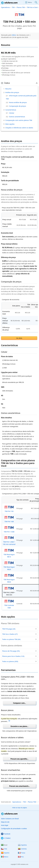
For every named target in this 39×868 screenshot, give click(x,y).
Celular (12, 113)
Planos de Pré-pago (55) (11, 651)
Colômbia (22, 849)
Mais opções (10, 124)
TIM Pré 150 (9, 508)
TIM (13, 7)
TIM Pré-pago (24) (9, 629)
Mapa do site (5, 822)
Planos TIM (21, 7)
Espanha (5, 853)
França (22, 853)
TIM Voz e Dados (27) (10, 634)
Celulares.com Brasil (9, 3)
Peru (21, 857)
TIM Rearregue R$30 (9, 578)
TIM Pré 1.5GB (9, 529)
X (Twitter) (6, 838)
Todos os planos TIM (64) (11, 639)
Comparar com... (20, 703)
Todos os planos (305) (10, 661)
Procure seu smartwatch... (19, 786)
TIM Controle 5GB (9, 604)
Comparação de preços (18, 106)
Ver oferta (19, 338)
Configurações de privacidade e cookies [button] (14, 829)
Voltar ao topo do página (19, 808)
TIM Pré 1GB (9, 519)
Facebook (6, 834)
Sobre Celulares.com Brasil (10, 819)
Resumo (8, 89)
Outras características (17, 117)
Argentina (22, 845)
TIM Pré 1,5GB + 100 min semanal (9, 540)
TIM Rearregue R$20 (9, 565)
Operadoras (5, 7)
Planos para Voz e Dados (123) (13, 656)
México (5, 857)
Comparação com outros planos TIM (19, 120)
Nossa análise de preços (18, 102)
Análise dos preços (12, 92)
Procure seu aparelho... (19, 759)
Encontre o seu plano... (19, 726)
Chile (4, 849)
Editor (14, 35)
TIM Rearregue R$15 (9, 553)
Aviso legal (5, 825)
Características (11, 110)
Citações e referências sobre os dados (19, 128)
